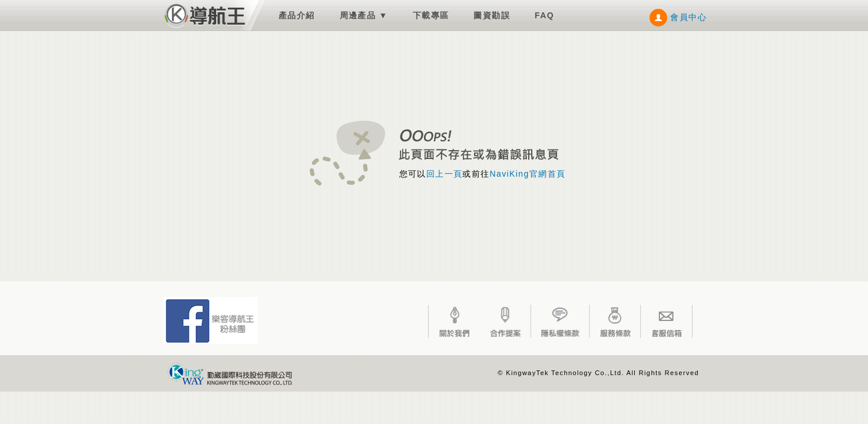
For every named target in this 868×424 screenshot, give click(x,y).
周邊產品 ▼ (364, 15)
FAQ (544, 15)
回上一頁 (445, 174)
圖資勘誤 (492, 15)
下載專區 (431, 15)
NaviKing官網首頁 (528, 174)
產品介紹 (297, 15)
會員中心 (678, 17)
